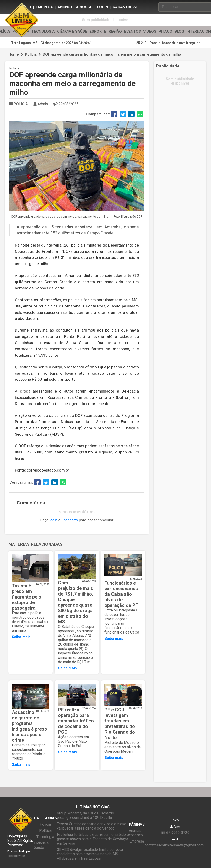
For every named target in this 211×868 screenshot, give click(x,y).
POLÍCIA (19, 104)
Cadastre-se (125, 7)
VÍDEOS (150, 32)
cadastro (71, 520)
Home (14, 54)
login (53, 520)
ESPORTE (98, 32)
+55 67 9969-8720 (174, 833)
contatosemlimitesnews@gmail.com (174, 845)
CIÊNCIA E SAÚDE (72, 32)
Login (103, 7)
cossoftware (16, 856)
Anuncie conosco (75, 7)
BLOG (179, 32)
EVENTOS (133, 32)
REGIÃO (115, 32)
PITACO (165, 32)
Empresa (44, 7)
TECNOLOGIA (43, 32)
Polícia (31, 54)
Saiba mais (21, 637)
